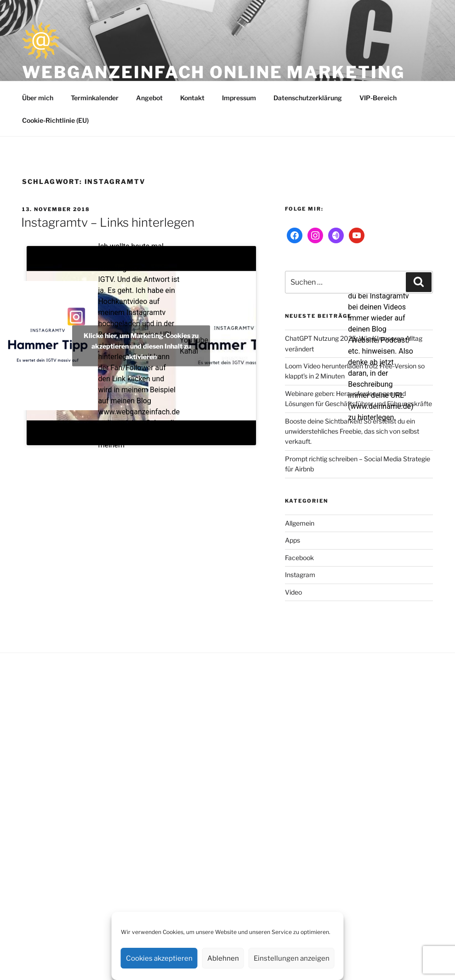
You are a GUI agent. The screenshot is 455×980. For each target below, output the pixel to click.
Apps (293, 540)
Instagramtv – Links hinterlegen (108, 222)
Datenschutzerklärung (308, 98)
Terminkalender (95, 98)
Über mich (38, 98)
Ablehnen (223, 958)
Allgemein (300, 523)
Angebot (149, 98)
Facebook (299, 558)
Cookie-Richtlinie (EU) (55, 120)
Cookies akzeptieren (159, 958)
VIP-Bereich (378, 98)
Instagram (300, 575)
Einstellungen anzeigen (292, 958)
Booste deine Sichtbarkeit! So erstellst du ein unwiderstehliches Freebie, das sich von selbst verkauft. (352, 431)
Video (293, 592)
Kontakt (192, 98)
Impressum (239, 98)
